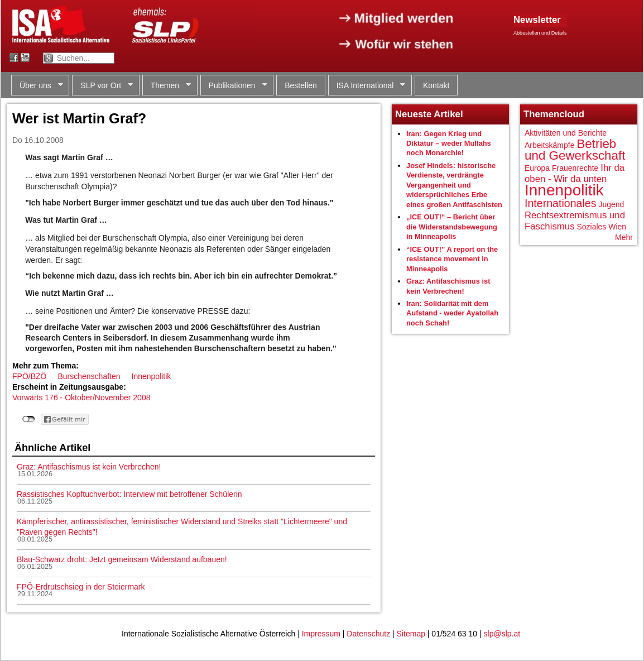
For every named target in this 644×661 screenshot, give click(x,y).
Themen (167, 86)
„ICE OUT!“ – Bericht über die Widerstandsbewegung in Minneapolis (452, 227)
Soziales (591, 227)
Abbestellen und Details (540, 33)
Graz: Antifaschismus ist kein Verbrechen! (89, 467)
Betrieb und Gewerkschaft (575, 150)
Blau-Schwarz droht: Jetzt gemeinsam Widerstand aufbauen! (122, 559)
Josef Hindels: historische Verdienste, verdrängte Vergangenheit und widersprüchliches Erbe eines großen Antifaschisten (454, 185)
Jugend (611, 204)
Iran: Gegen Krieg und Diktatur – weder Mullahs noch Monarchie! (449, 143)
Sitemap (411, 634)
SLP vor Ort (102, 86)
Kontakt (436, 85)
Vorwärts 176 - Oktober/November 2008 (81, 397)
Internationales (561, 203)
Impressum (321, 634)
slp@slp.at (502, 634)
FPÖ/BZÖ (29, 376)
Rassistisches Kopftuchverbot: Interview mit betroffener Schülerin (129, 494)
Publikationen (234, 86)
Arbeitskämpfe (549, 145)
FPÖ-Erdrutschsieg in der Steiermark (81, 587)
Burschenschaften (89, 376)
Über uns (37, 86)
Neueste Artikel (429, 114)
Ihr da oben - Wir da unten (575, 173)
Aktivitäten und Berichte (566, 133)
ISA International (367, 86)
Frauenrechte (575, 168)
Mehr (624, 237)
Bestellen (301, 85)
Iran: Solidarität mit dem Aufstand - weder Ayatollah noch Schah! (452, 313)
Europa (537, 168)
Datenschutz (368, 634)
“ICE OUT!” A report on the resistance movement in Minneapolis (452, 259)
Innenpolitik (152, 376)
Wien (617, 227)
